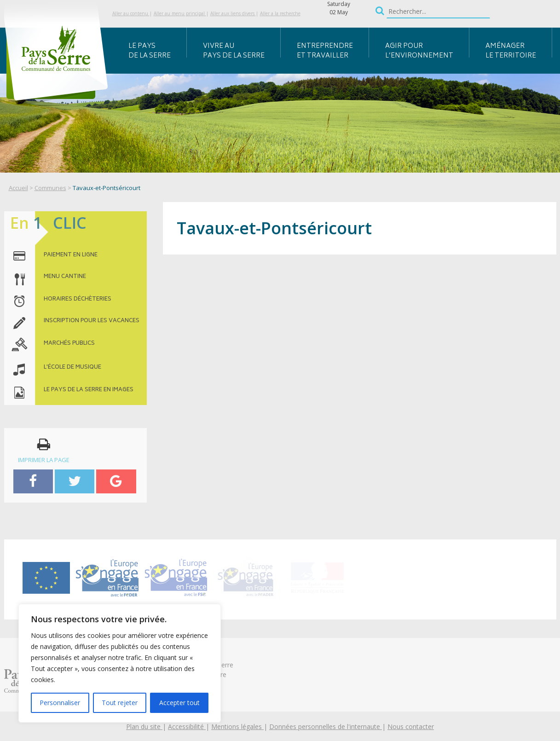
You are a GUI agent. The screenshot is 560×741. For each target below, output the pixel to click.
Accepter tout (179, 703)
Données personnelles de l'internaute (326, 727)
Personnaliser (60, 703)
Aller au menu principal (180, 13)
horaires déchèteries (78, 300)
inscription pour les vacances (92, 321)
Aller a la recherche (280, 13)
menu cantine (65, 277)
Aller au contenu (131, 13)
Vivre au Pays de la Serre (234, 51)
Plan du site (144, 727)
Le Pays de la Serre (150, 51)
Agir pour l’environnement (419, 51)
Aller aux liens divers (233, 13)
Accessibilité (187, 727)
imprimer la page (44, 451)
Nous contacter (411, 727)
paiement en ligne (71, 255)
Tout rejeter (120, 703)
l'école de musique (72, 368)
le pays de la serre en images (89, 390)
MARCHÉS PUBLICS (69, 344)
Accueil (18, 188)
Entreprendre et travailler (325, 51)
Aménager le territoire (511, 51)
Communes (50, 188)
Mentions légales (237, 727)
